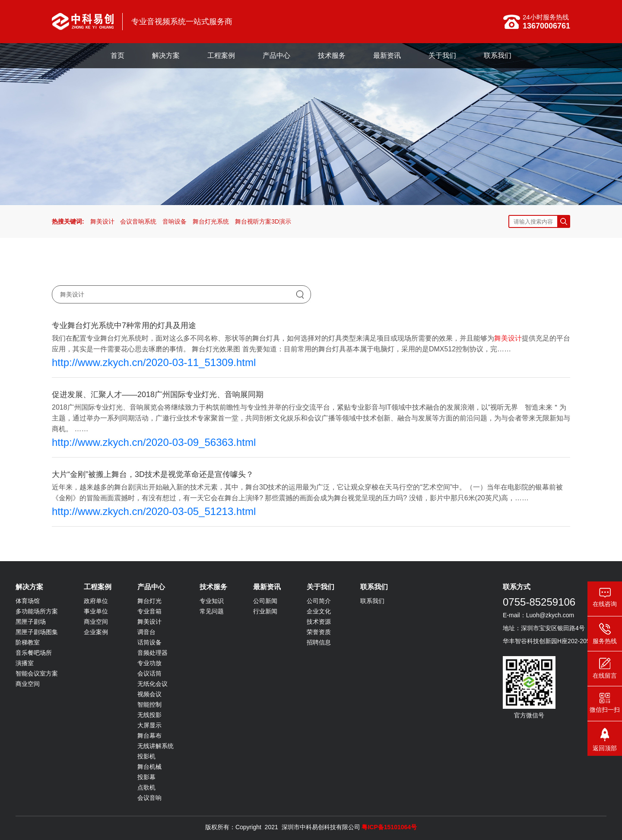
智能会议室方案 (37, 673)
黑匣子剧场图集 (37, 632)
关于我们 (442, 55)
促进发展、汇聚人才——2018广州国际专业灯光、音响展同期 (158, 395)
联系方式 (517, 587)
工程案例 (221, 55)
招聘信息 (319, 642)
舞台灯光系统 (211, 221)
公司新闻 (265, 601)
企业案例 (96, 632)
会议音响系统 (138, 221)
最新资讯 (387, 55)
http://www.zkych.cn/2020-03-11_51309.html (154, 362)
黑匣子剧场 (31, 622)
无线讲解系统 (155, 746)
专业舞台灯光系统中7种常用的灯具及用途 (124, 325)
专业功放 (149, 663)
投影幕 (146, 777)
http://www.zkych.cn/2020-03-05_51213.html (154, 511)
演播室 (25, 663)
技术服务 (332, 55)
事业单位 (96, 611)
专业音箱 (149, 611)
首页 (117, 55)
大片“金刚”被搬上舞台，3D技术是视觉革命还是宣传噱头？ (153, 474)
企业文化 (319, 611)
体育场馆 (28, 601)
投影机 (146, 756)
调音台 (146, 632)
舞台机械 (149, 767)
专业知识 (212, 601)
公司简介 (319, 601)
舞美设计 (102, 221)
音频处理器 (152, 653)
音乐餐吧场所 (34, 653)
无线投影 (149, 715)
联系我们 (498, 55)
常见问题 (212, 611)
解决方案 (166, 55)
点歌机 (146, 787)
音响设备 (175, 221)
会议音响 (149, 798)
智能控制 (149, 704)
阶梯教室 (28, 642)
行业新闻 (265, 611)
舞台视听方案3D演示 (263, 221)
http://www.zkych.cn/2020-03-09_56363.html (154, 442)
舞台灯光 (149, 601)
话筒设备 (149, 642)
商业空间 (28, 684)
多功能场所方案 (37, 611)
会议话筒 (149, 673)
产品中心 (276, 55)
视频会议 (149, 694)
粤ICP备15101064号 (389, 827)
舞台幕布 (149, 736)
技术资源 (319, 622)
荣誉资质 (319, 632)
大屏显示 (149, 725)
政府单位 (96, 601)
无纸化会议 (152, 684)
